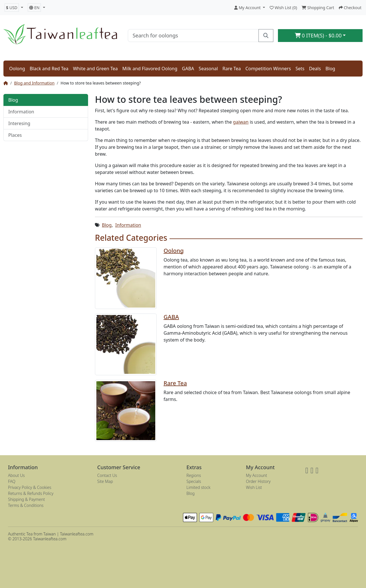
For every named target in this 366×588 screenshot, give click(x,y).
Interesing (19, 123)
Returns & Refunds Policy (31, 493)
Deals (315, 69)
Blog (330, 69)
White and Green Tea (95, 69)
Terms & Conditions (26, 505)
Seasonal (208, 69)
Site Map (105, 481)
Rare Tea (232, 69)
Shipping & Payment (26, 499)
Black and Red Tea (49, 69)
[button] (14, 8)
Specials (194, 481)
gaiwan (241, 122)
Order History (258, 481)
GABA (188, 69)
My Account (256, 475)
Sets (300, 69)
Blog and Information (34, 83)
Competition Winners (268, 69)
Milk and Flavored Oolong (150, 69)
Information (21, 112)
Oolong (17, 69)
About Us (16, 475)
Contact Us (107, 475)
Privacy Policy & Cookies (30, 487)
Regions (194, 475)
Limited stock (198, 487)
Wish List (254, 487)
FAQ (12, 481)
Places (15, 135)
